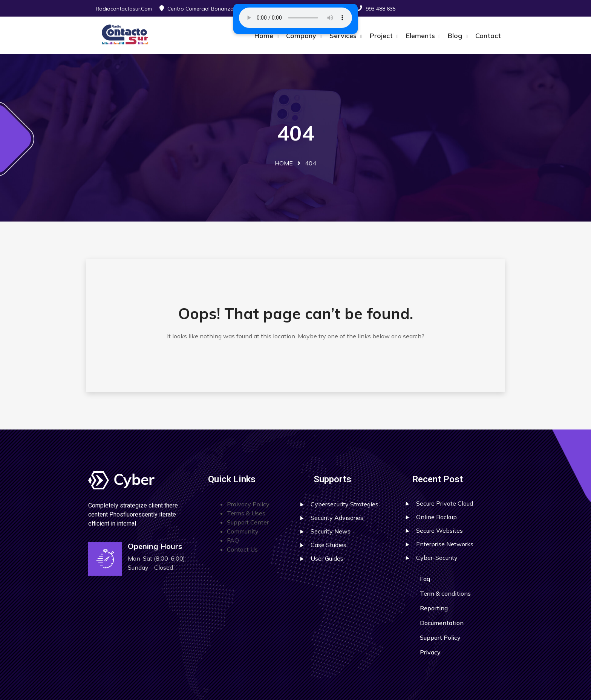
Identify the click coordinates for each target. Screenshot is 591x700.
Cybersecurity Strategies (344, 504)
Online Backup (436, 517)
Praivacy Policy (248, 504)
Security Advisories (337, 518)
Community (243, 531)
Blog (456, 36)
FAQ (233, 540)
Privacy (430, 652)
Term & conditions (445, 593)
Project (382, 36)
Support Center (248, 522)
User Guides (327, 558)
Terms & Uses (246, 513)
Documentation (442, 623)
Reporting (434, 608)
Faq (425, 579)
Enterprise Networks (445, 544)
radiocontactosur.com (124, 9)
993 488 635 (381, 9)
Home (265, 36)
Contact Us (242, 549)
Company (302, 36)
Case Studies (328, 545)
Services (344, 36)
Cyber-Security (437, 558)
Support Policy (440, 637)
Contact (488, 36)
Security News (331, 531)
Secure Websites (439, 530)
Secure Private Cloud (445, 503)
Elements (421, 36)
